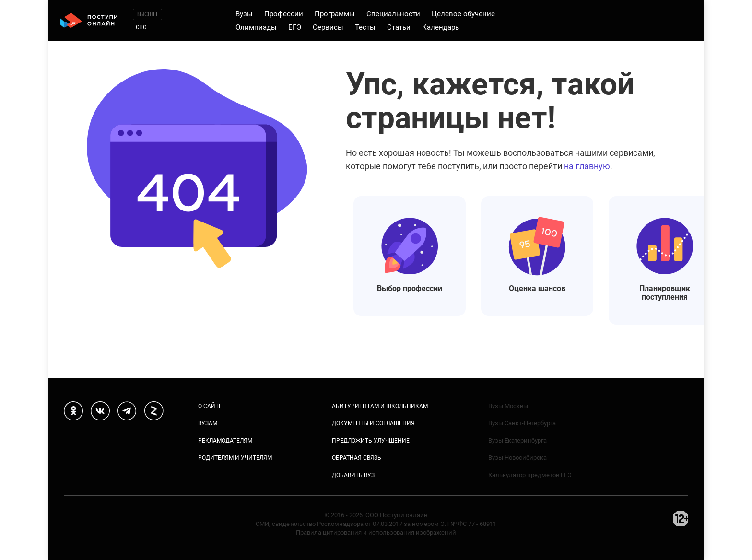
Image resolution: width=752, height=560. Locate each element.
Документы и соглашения (373, 423)
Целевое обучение (463, 14)
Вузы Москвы (508, 406)
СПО (141, 27)
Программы (335, 14)
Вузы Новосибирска (517, 458)
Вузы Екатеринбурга (517, 440)
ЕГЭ (295, 27)
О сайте (210, 406)
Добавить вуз (353, 475)
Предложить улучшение (371, 441)
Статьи (399, 27)
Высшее (147, 14)
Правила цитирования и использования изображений (376, 532)
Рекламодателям (225, 441)
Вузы (244, 14)
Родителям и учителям (235, 458)
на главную (587, 166)
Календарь (441, 27)
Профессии (284, 14)
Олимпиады (256, 27)
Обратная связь (357, 458)
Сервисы (328, 27)
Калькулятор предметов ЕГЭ (530, 475)
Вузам (208, 423)
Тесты (365, 27)
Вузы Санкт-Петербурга (522, 423)
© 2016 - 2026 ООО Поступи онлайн (376, 515)
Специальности (393, 14)
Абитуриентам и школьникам (380, 406)
